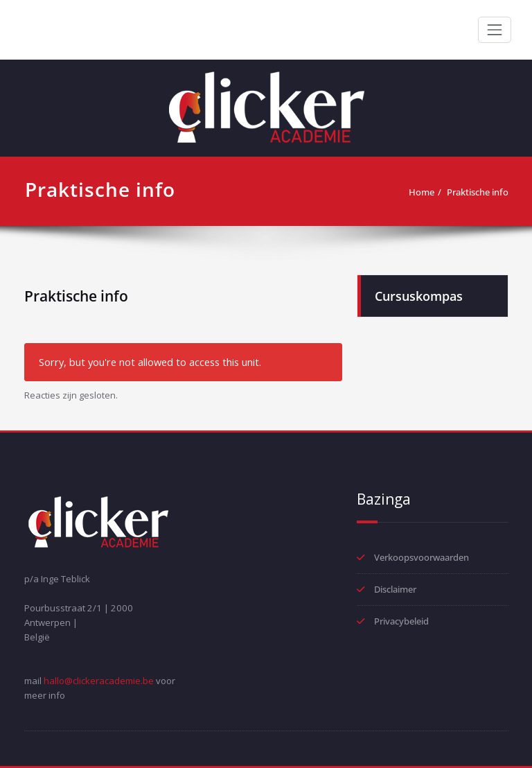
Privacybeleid (401, 621)
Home (422, 192)
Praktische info (478, 192)
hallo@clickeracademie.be (99, 681)
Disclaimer (395, 589)
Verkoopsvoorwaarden (422, 557)
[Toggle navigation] (495, 30)
